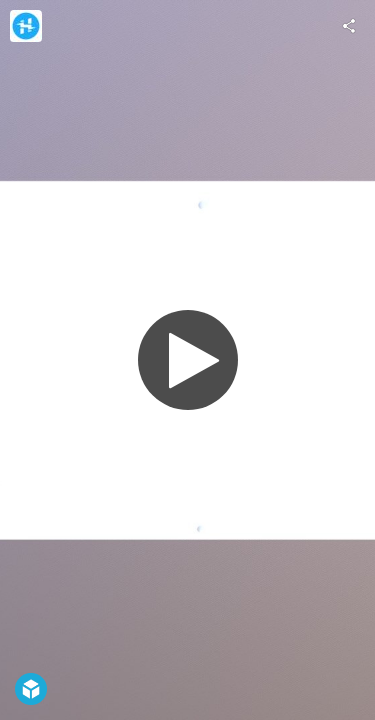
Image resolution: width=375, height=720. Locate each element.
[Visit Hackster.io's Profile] (26, 26)
